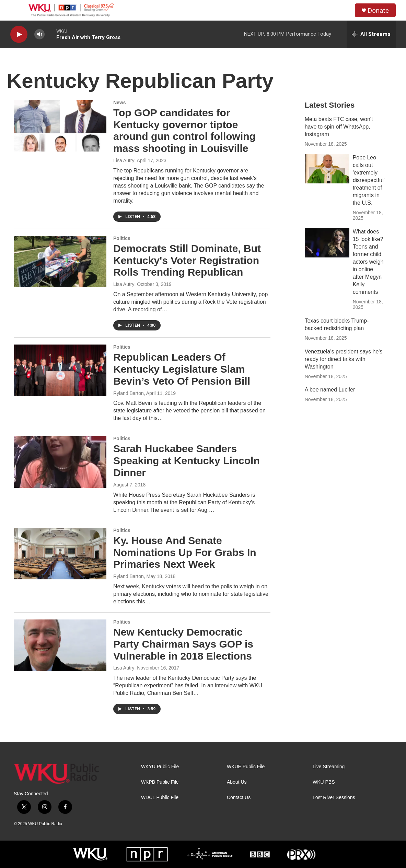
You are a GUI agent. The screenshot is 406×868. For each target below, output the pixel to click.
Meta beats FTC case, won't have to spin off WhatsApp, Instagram (339, 127)
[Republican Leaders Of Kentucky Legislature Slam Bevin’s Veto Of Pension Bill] (60, 370)
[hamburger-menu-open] (17, 10)
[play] (19, 34)
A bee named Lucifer (330, 390)
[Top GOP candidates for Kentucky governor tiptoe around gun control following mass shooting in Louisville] (60, 126)
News (120, 103)
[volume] (39, 34)
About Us (237, 782)
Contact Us (239, 798)
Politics (122, 238)
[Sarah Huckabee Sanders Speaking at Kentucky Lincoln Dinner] (60, 462)
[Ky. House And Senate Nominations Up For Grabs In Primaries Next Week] (60, 554)
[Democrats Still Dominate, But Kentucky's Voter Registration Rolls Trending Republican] (60, 262)
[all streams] (371, 34)
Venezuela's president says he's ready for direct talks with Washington (344, 359)
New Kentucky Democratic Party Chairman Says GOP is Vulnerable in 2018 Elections (183, 644)
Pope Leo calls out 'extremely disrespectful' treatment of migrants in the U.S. (369, 180)
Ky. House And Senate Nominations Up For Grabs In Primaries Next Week (185, 552)
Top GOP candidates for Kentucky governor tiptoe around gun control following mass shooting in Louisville (184, 130)
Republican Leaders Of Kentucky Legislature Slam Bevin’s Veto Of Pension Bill (182, 369)
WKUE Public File (246, 767)
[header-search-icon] (344, 10)
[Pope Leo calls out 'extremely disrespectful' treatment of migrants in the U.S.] (327, 169)
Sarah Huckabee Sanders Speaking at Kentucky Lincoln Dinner (187, 461)
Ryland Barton (129, 393)
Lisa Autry (124, 160)
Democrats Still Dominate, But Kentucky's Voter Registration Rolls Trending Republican (187, 260)
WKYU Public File (160, 767)
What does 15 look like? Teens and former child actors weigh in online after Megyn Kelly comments (368, 262)
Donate (378, 10)
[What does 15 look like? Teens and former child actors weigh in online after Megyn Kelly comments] (327, 243)
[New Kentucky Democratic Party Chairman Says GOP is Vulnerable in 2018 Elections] (60, 645)
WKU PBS (324, 782)
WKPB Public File (160, 782)
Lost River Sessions (334, 798)
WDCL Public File (160, 798)
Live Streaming (329, 767)
